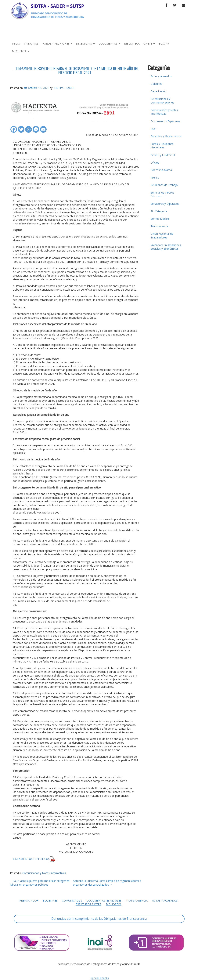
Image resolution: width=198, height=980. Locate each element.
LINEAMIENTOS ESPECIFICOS (31, 859)
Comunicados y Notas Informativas (44, 873)
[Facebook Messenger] (36, 127)
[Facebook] (14, 127)
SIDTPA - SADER (64, 88)
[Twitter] (21, 127)
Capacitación (158, 91)
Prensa (155, 178)
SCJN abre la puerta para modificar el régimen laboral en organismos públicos (40, 883)
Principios (31, 44)
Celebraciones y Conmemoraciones (162, 101)
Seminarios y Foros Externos (162, 194)
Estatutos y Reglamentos (166, 136)
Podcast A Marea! (162, 170)
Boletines (156, 84)
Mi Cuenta (21, 51)
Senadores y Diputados (165, 204)
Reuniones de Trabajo (164, 185)
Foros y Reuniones (57, 44)
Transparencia (159, 226)
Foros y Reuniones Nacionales (162, 146)
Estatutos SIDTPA (89, 904)
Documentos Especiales (165, 121)
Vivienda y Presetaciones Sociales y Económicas (166, 247)
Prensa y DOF (29, 900)
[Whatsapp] (29, 127)
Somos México (160, 219)
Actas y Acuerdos (161, 76)
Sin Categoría (159, 211)
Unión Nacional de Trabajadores (162, 236)
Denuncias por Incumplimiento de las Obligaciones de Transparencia (99, 919)
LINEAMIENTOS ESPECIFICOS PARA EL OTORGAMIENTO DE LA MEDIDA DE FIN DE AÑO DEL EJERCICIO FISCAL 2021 (77, 71)
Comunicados (72, 900)
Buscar (164, 44)
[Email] (43, 127)
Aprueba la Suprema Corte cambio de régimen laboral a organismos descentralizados (107, 883)
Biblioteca (132, 44)
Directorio (85, 44)
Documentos (109, 44)
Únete (149, 44)
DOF (153, 129)
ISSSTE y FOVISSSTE (163, 155)
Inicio (16, 44)
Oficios (155, 163)
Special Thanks (100, 978)
